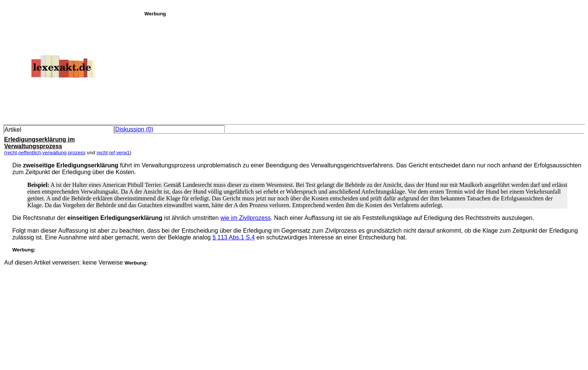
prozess (77, 153)
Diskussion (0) (134, 129)
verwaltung (54, 153)
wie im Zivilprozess (246, 218)
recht (11, 153)
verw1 (123, 153)
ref (112, 153)
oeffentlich (30, 153)
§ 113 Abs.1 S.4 (233, 237)
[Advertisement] (364, 69)
